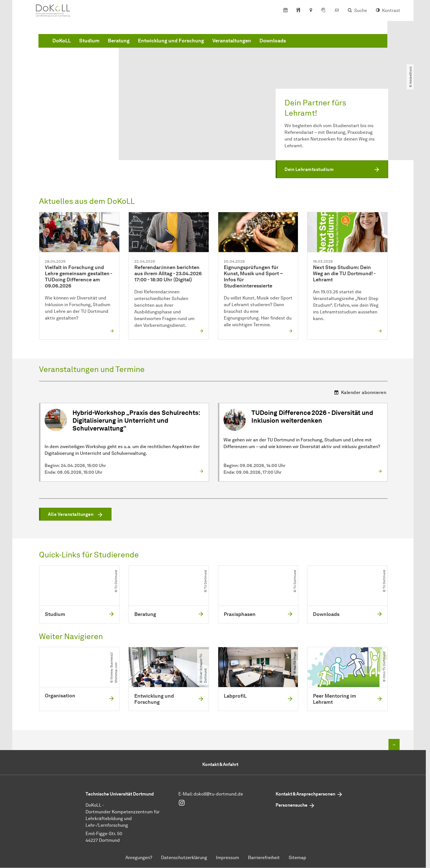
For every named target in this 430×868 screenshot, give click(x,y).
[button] (332, 170)
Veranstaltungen (316, 45)
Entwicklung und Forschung (256, 45)
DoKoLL (146, 45)
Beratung (203, 45)
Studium (174, 45)
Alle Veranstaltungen (71, 515)
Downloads (357, 45)
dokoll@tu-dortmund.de (218, 794)
